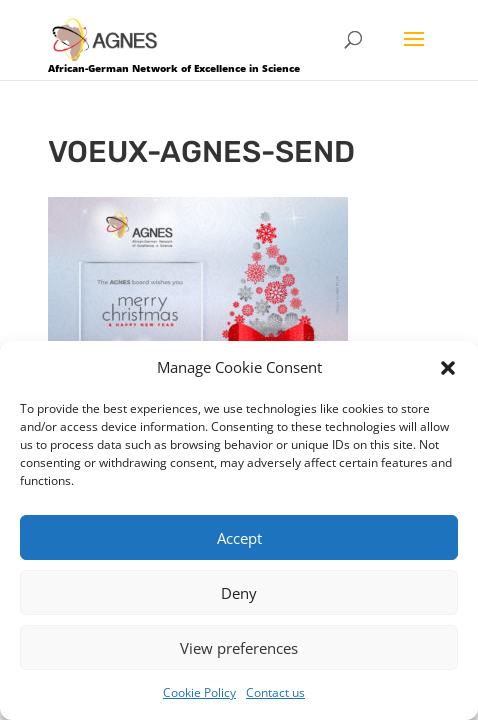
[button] (448, 368)
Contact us (275, 692)
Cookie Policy (199, 692)
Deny (239, 593)
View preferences (239, 648)
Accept (239, 538)
